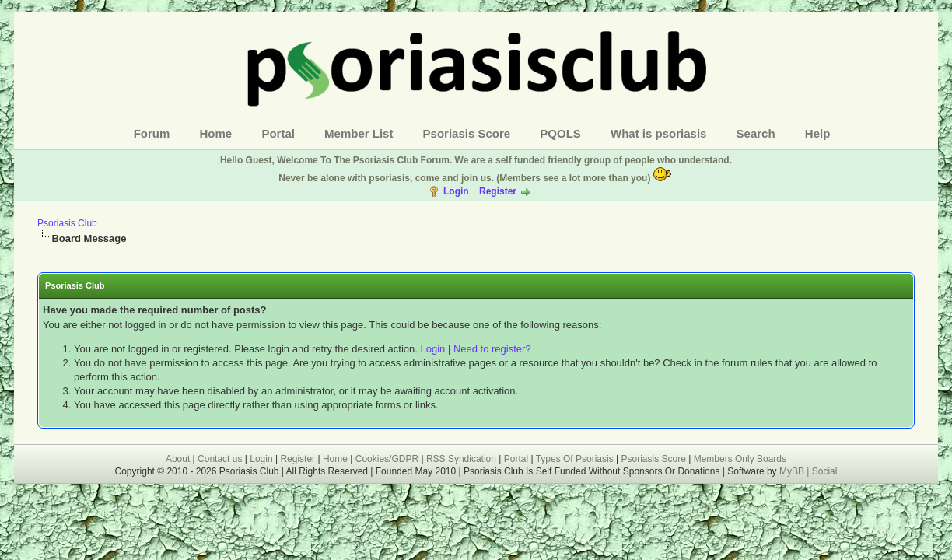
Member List (359, 133)
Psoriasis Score (467, 133)
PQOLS (560, 133)
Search (756, 133)
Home (216, 133)
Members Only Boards (740, 459)
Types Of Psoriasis (575, 459)
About (178, 459)
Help (818, 133)
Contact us (220, 459)
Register (498, 191)
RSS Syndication (461, 459)
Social (825, 471)
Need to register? (492, 349)
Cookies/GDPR (387, 459)
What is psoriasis (658, 133)
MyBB (793, 471)
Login (456, 191)
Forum (152, 133)
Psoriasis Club (67, 223)
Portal (278, 133)
